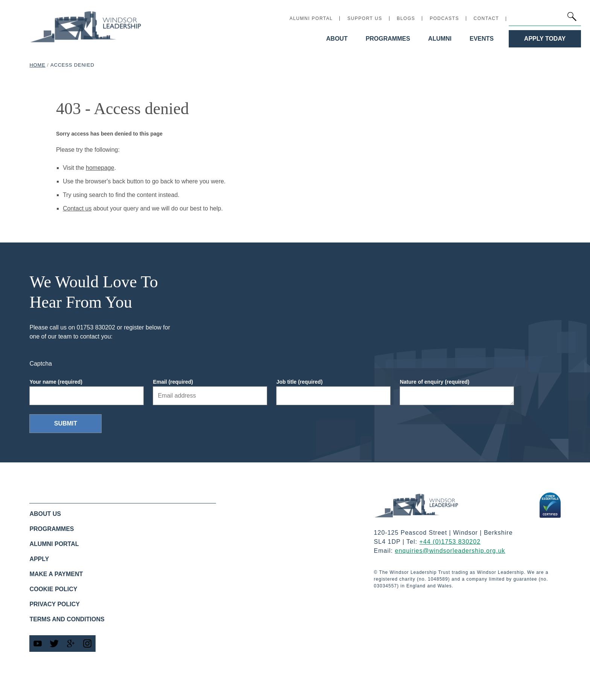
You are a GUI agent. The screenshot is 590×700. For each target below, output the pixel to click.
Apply (39, 559)
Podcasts (444, 18)
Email (173, 382)
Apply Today (545, 39)
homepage (100, 168)
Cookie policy (53, 589)
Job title (299, 382)
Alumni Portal (311, 18)
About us (45, 514)
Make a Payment (56, 574)
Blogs (406, 18)
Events (482, 39)
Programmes (388, 39)
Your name (56, 382)
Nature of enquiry (434, 382)
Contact (487, 18)
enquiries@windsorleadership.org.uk (450, 551)
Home (37, 65)
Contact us (77, 208)
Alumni (440, 39)
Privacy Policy (55, 604)
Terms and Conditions (67, 619)
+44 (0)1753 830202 (450, 542)
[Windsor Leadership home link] (86, 27)
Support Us (365, 18)
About (337, 39)
